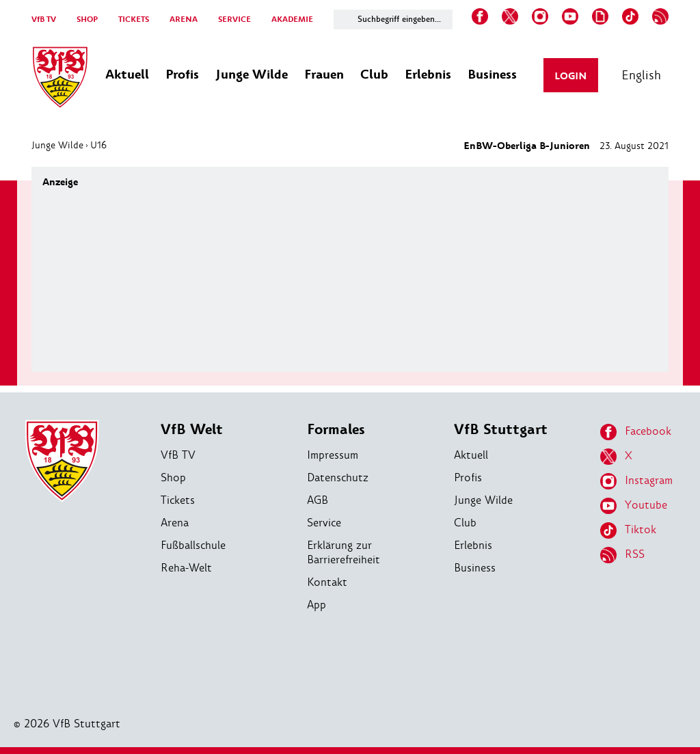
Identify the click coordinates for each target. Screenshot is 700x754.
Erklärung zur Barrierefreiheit (344, 552)
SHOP (87, 19)
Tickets (178, 500)
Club (465, 523)
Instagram (636, 481)
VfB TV (44, 19)
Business (475, 568)
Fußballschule (193, 545)
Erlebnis (473, 545)
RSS (622, 555)
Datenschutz (338, 477)
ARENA (184, 19)
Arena (175, 523)
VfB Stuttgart (501, 430)
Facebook (636, 432)
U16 (98, 145)
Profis (468, 477)
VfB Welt (192, 430)
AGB (318, 500)
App (317, 605)
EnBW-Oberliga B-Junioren (527, 146)
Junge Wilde (57, 145)
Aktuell (471, 455)
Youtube (634, 506)
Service (324, 523)
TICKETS (134, 19)
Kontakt (327, 582)
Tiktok (628, 530)
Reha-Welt (186, 568)
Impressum (333, 455)
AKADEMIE (292, 19)
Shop (173, 477)
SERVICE (234, 19)
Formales (336, 430)
